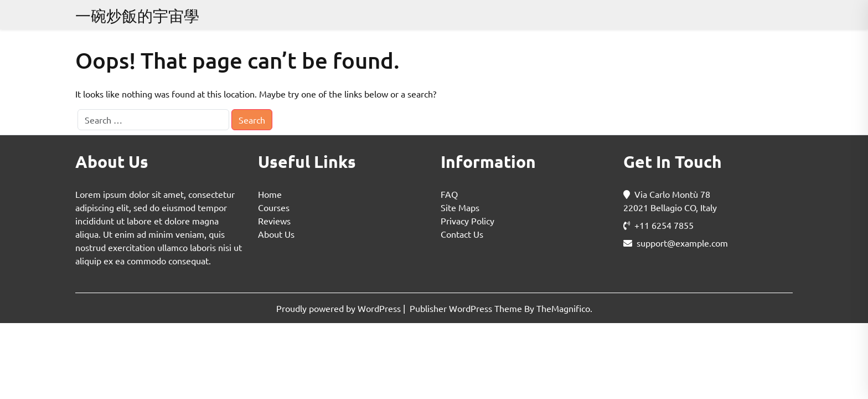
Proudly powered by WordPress (340, 308)
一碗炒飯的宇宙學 (137, 16)
